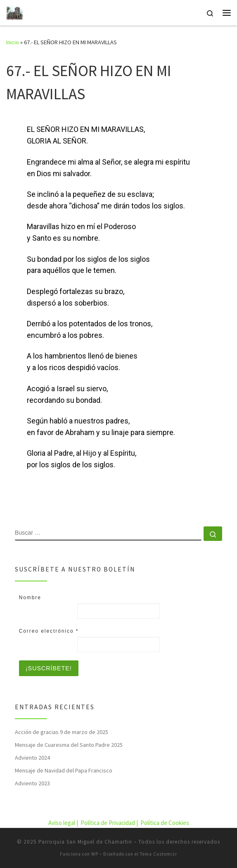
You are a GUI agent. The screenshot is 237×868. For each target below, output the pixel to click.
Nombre (30, 598)
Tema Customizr (159, 854)
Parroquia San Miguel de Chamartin (85, 842)
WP (95, 854)
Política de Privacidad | (110, 823)
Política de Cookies (165, 823)
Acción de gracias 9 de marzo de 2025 (62, 732)
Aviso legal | (64, 823)
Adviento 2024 (32, 758)
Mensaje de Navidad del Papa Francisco (64, 770)
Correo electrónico (49, 631)
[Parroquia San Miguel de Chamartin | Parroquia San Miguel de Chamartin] (15, 12)
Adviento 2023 (32, 783)
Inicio (13, 42)
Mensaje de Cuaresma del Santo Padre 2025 (69, 745)
